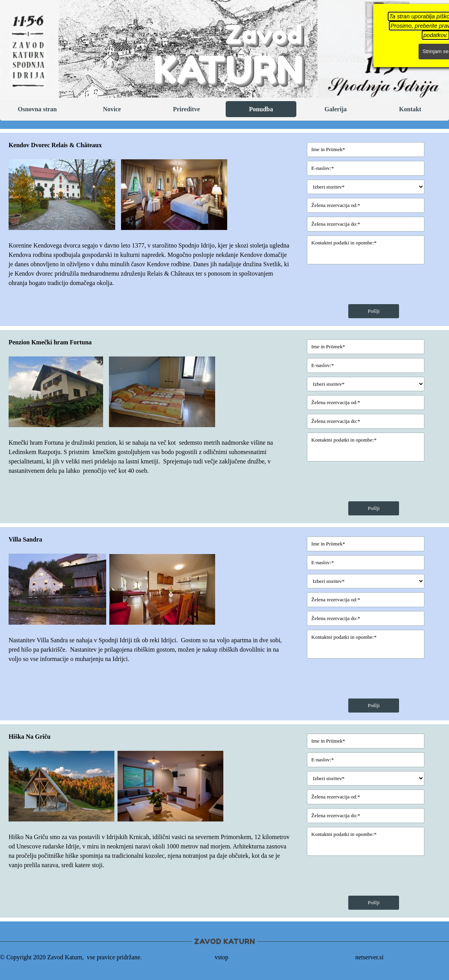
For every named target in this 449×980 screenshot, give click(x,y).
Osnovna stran (37, 109)
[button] (65, 195)
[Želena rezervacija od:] (366, 205)
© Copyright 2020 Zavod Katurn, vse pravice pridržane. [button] (71, 957)
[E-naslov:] (366, 168)
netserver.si (369, 957)
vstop (222, 957)
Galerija (336, 109)
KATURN (228, 70)
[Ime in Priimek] (366, 150)
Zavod (264, 35)
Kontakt (410, 109)
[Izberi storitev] (366, 187)
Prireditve (186, 109)
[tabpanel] (150, 214)
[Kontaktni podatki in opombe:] (366, 250)
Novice (112, 109)
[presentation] (366, 285)
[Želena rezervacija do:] (366, 224)
